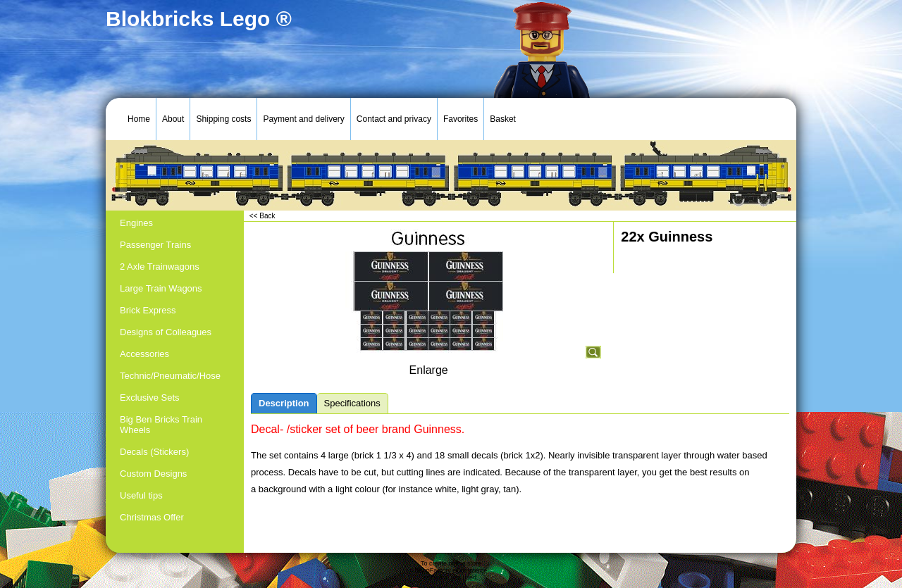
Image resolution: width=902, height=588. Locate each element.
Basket (503, 119)
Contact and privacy (394, 119)
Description (284, 403)
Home (139, 119)
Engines (136, 223)
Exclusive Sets (150, 398)
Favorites (461, 119)
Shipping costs (223, 119)
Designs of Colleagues (166, 332)
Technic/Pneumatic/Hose (170, 376)
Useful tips (141, 495)
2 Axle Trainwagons (160, 267)
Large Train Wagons (161, 288)
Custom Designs (153, 474)
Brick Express (148, 310)
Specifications (352, 403)
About (173, 119)
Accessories (144, 354)
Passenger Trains (155, 245)
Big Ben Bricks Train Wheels (161, 425)
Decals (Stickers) (154, 452)
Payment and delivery (303, 119)
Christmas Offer (152, 517)
